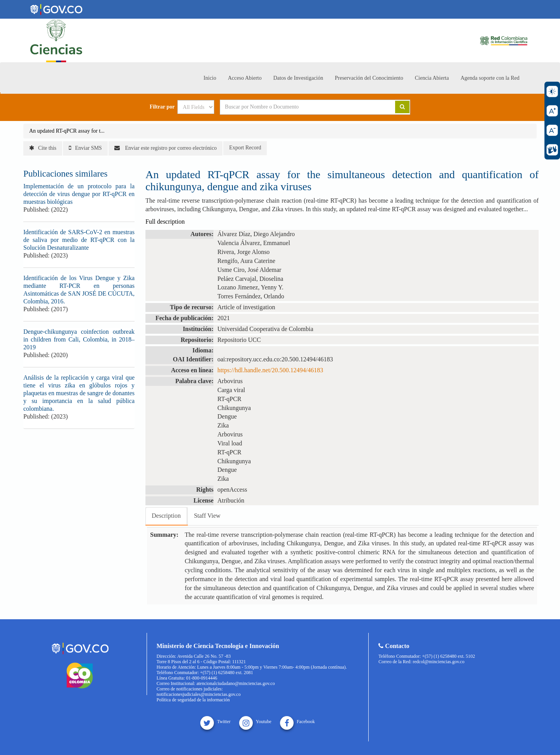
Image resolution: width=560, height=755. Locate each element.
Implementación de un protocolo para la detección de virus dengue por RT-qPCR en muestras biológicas (79, 194)
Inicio (210, 78)
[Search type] (196, 107)
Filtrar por (162, 107)
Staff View (207, 516)
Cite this (43, 148)
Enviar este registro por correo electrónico (165, 148)
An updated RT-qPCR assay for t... (67, 131)
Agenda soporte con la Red (490, 78)
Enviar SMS (85, 148)
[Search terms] (298, 107)
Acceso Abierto (245, 78)
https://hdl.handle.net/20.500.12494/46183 (270, 370)
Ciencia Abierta (432, 78)
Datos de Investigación (298, 78)
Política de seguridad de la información (193, 700)
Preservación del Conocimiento (369, 78)
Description (166, 516)
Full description (165, 222)
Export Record (245, 148)
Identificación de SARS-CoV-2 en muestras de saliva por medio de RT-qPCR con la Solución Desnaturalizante (79, 240)
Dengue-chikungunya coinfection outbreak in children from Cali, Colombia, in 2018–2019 (79, 339)
